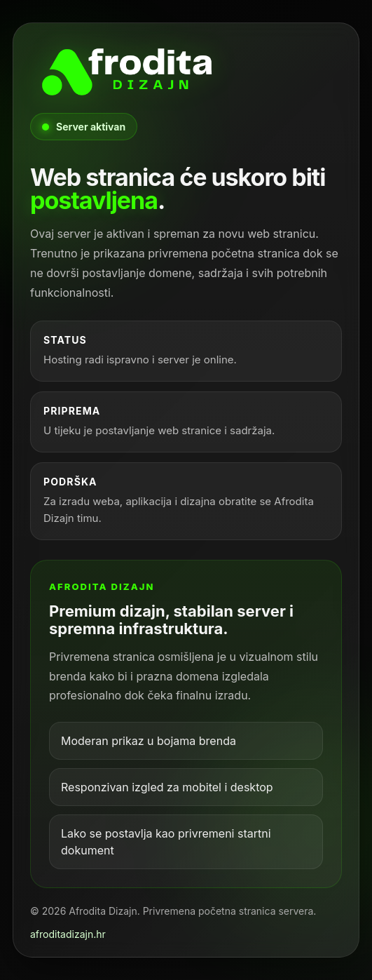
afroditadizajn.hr (68, 934)
